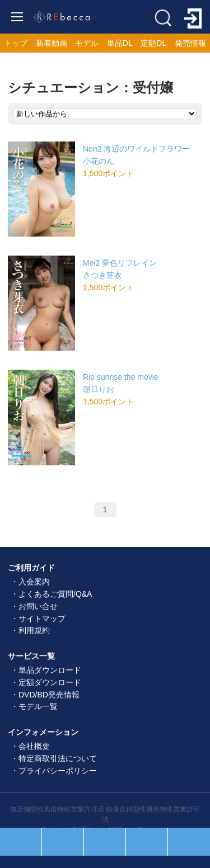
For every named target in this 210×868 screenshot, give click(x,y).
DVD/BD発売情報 (49, 695)
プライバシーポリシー (58, 771)
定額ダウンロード (50, 682)
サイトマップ (42, 619)
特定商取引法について (58, 758)
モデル (87, 43)
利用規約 (34, 630)
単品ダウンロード (50, 670)
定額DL (153, 43)
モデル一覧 (38, 706)
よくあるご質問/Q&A (55, 594)
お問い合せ (38, 606)
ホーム (105, 842)
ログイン (189, 842)
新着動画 (52, 43)
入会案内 (34, 582)
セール (63, 842)
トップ (16, 43)
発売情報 (190, 43)
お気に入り (147, 842)
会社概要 (34, 746)
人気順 (21, 842)
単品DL (120, 43)
